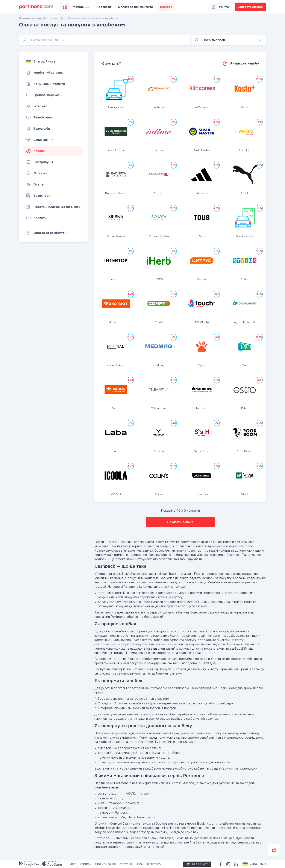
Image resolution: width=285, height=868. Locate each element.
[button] (228, 40)
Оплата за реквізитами (135, 7)
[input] (105, 40)
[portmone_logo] (36, 7)
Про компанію (105, 864)
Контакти (154, 864)
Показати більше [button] (180, 522)
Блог (72, 864)
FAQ (140, 864)
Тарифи (85, 864)
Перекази (104, 7)
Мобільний (81, 7)
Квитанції (126, 864)
